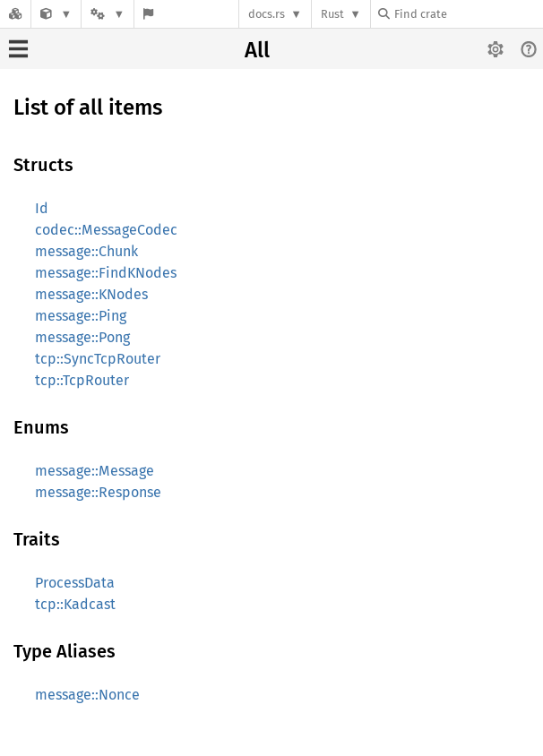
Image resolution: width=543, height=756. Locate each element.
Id (42, 208)
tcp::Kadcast (75, 604)
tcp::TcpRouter (82, 380)
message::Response (98, 492)
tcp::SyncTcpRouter (98, 359)
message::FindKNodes (106, 273)
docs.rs (267, 14)
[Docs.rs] (15, 14)
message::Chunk (86, 251)
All (257, 50)
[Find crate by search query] (468, 14)
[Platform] (108, 14)
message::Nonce (87, 695)
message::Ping (81, 316)
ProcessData (75, 583)
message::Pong (82, 337)
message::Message (95, 471)
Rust (332, 14)
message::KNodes (91, 294)
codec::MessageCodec (106, 230)
